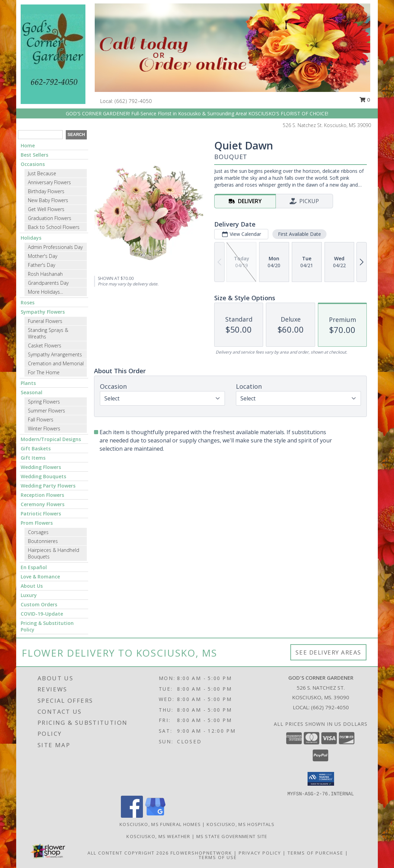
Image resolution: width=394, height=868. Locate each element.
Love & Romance (40, 577)
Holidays (31, 238)
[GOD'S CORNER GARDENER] (53, 54)
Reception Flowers (42, 495)
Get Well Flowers (46, 209)
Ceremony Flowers (43, 504)
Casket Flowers (45, 346)
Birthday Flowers (46, 191)
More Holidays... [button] (45, 292)
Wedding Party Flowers (48, 486)
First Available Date (299, 234)
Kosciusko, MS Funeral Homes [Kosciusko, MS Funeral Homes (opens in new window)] (160, 824)
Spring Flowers (44, 402)
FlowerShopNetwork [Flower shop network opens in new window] (201, 853)
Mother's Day (43, 256)
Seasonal (32, 392)
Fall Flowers (41, 420)
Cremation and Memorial (56, 363)
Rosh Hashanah (45, 274)
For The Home (44, 372)
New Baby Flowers (48, 200)
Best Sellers (34, 155)
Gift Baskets (36, 448)
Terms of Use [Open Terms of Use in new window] (218, 857)
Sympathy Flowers (43, 312)
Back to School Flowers (54, 227)
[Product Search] (40, 135)
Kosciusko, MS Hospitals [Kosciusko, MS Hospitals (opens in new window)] (241, 824)
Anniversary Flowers (49, 182)
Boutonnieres (43, 541)
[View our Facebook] (132, 816)
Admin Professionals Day (55, 247)
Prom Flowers (37, 523)
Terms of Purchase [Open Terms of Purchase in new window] (315, 853)
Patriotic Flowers (41, 514)
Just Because (42, 173)
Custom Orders (39, 604)
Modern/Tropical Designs (51, 439)
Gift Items (33, 458)
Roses (28, 302)
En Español (34, 567)
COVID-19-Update (42, 614)
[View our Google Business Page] (155, 816)
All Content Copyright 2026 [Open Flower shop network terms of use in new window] (128, 853)
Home (28, 145)
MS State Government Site (232, 836)
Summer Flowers (46, 411)
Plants (28, 383)
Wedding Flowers (41, 467)
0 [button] (365, 100)
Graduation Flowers (50, 218)
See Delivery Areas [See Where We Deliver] (328, 652)
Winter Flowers (44, 428)
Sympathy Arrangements (55, 354)
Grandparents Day (48, 283)
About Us (32, 586)
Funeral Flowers (45, 321)
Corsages (38, 532)
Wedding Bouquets (43, 476)
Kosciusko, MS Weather (158, 836)
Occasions (33, 164)
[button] (321, 779)
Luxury (29, 595)
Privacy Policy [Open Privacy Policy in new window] (260, 853)
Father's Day (42, 265)
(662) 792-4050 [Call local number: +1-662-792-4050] (133, 101)
